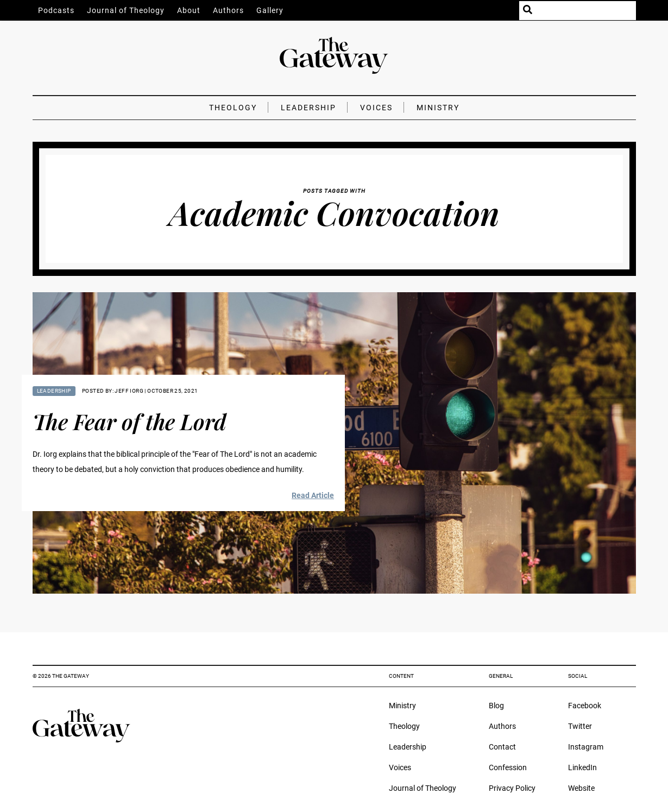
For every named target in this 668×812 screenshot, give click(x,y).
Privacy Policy (512, 788)
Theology (233, 108)
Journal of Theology (126, 10)
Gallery (270, 10)
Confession (508, 767)
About (189, 10)
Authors (228, 10)
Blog (496, 706)
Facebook (585, 706)
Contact (502, 747)
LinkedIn (582, 767)
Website (581, 788)
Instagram (586, 747)
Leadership (308, 108)
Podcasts (56, 10)
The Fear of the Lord (130, 421)
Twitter (580, 726)
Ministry (438, 108)
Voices (376, 108)
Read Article (313, 495)
